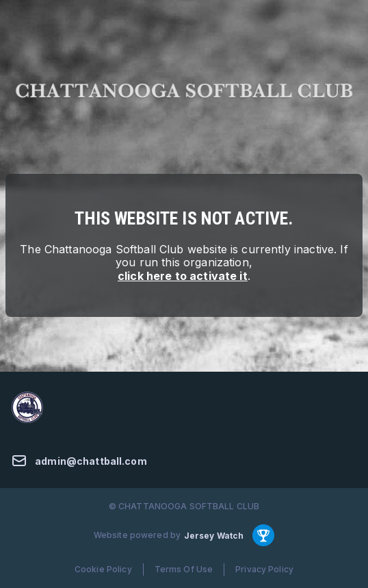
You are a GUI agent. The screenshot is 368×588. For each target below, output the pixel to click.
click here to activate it (183, 276)
